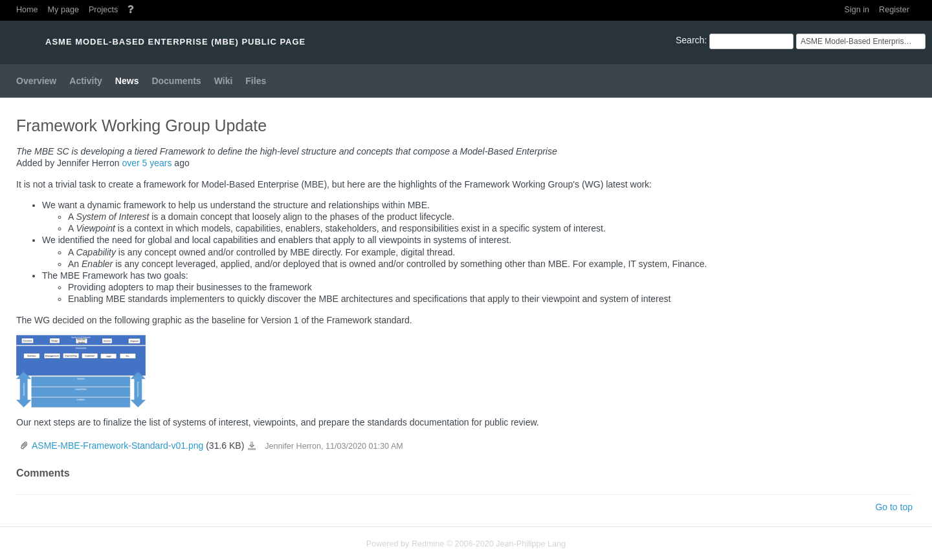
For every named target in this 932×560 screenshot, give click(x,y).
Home (27, 10)
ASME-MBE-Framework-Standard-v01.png (117, 446)
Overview (36, 81)
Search (690, 40)
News (127, 81)
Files (256, 81)
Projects (104, 10)
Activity (86, 81)
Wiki (224, 81)
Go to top (894, 507)
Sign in (857, 10)
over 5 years (147, 163)
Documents (176, 81)
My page (63, 10)
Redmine (428, 544)
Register (894, 10)
